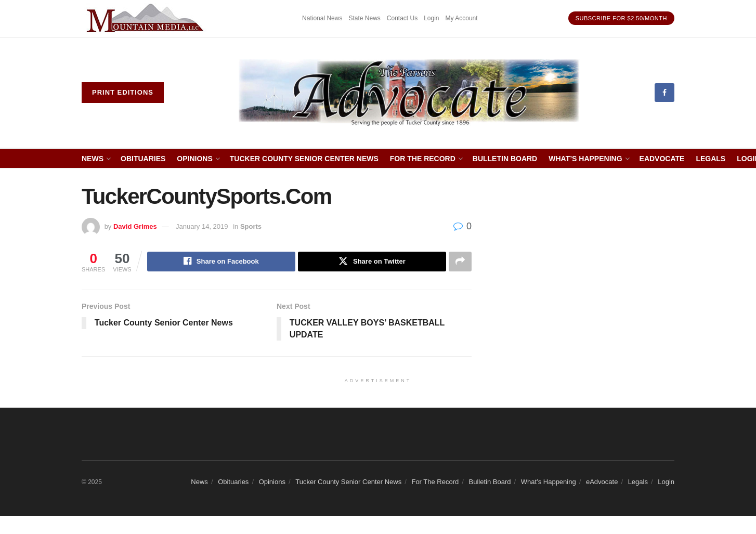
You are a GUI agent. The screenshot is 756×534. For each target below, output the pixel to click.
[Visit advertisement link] (147, 18)
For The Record (423, 159)
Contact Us (402, 18)
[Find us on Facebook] (664, 93)
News (93, 159)
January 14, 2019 (202, 226)
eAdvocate (662, 159)
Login (431, 18)
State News (364, 18)
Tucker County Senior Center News (304, 159)
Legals (711, 159)
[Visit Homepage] (409, 93)
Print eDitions (123, 92)
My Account (462, 18)
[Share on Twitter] (372, 262)
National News (322, 18)
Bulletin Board (505, 159)
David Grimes (135, 226)
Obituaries (143, 159)
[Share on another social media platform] (460, 262)
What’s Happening (585, 159)
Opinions (194, 159)
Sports (251, 226)
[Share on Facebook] (221, 262)
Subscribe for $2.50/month (621, 18)
